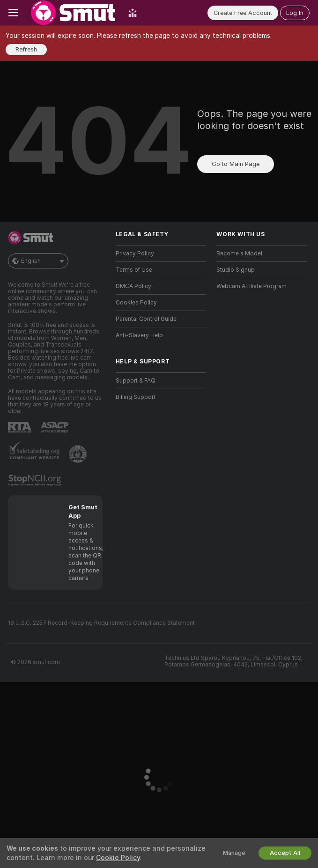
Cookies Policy (136, 303)
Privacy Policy (135, 253)
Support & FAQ (136, 381)
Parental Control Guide (146, 319)
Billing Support (136, 397)
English (38, 261)
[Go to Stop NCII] (36, 480)
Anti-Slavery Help (139, 335)
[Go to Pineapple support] (79, 454)
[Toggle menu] (13, 13)
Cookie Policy (118, 858)
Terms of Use (134, 270)
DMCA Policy (133, 286)
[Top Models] (133, 13)
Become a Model (239, 253)
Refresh (26, 49)
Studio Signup (236, 270)
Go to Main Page (236, 164)
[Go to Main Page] (73, 13)
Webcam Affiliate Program (251, 286)
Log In (295, 13)
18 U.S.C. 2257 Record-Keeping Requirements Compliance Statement (101, 623)
